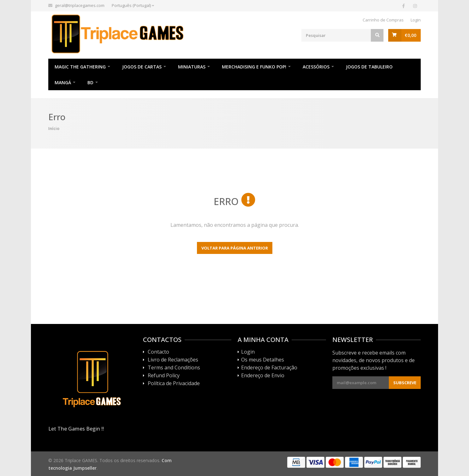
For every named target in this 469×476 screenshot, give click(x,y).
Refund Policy (164, 376)
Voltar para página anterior (235, 248)
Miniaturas (192, 67)
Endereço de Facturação (269, 368)
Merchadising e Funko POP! (254, 67)
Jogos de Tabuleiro (369, 67)
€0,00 (410, 35)
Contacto (158, 352)
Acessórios (316, 67)
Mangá (63, 82)
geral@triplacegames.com (80, 5)
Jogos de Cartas (142, 67)
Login (416, 20)
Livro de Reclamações (173, 360)
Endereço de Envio (263, 376)
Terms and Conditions (174, 368)
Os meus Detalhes (263, 360)
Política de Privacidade (174, 384)
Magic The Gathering (80, 67)
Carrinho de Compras (383, 20)
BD (90, 82)
